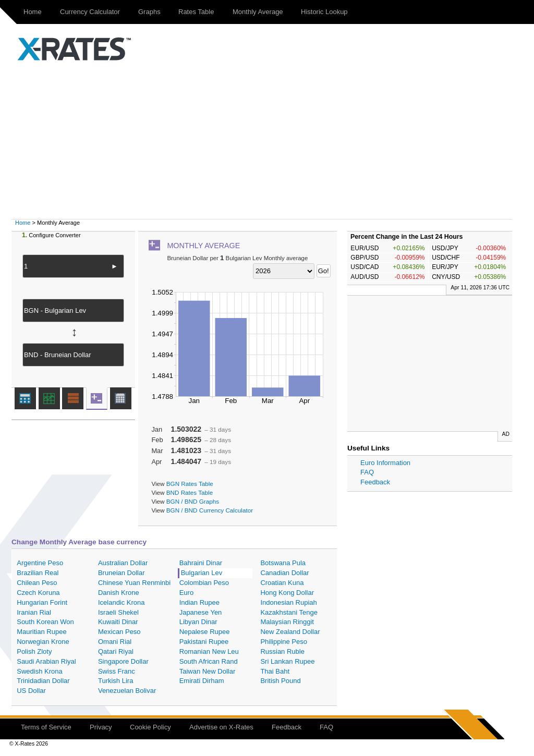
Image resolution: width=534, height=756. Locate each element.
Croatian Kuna (282, 583)
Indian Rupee (199, 602)
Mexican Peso (119, 632)
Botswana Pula (283, 563)
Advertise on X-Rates (221, 727)
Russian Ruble (282, 651)
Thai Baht (275, 671)
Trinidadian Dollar (43, 681)
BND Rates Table (190, 492)
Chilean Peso (37, 583)
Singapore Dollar (123, 661)
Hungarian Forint (42, 602)
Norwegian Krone (43, 642)
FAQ (367, 472)
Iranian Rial (34, 612)
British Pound (280, 681)
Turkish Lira (116, 681)
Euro (186, 593)
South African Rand (209, 661)
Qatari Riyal (116, 651)
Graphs (149, 12)
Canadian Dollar (284, 573)
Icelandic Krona (122, 602)
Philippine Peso (284, 642)
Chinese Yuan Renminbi (134, 583)
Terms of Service (46, 727)
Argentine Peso (40, 563)
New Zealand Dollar (290, 632)
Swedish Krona (39, 671)
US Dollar (31, 691)
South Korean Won (45, 622)
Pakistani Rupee (204, 642)
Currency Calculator (90, 12)
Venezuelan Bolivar (127, 691)
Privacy (101, 727)
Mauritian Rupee (41, 632)
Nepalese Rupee (205, 632)
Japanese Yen (201, 612)
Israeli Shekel (118, 612)
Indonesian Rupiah (288, 602)
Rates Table (196, 12)
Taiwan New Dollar (208, 671)
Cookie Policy (150, 727)
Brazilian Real (38, 573)
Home (33, 12)
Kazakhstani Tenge (289, 612)
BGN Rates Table (190, 484)
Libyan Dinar (198, 622)
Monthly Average (258, 12)
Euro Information (385, 463)
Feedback (375, 482)
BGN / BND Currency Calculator (210, 510)
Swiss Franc (117, 671)
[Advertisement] (267, 141)
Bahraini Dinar (201, 563)
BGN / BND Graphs (193, 501)
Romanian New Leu (209, 651)
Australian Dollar (123, 563)
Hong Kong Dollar (287, 593)
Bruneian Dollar (122, 573)
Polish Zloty (34, 651)
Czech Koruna (38, 593)
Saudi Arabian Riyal (46, 661)
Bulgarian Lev (202, 573)
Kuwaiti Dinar (118, 622)
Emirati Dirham (202, 681)
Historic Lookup (324, 12)
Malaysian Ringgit (287, 622)
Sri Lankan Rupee (287, 661)
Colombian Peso (204, 583)
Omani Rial (115, 642)
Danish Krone (119, 593)
